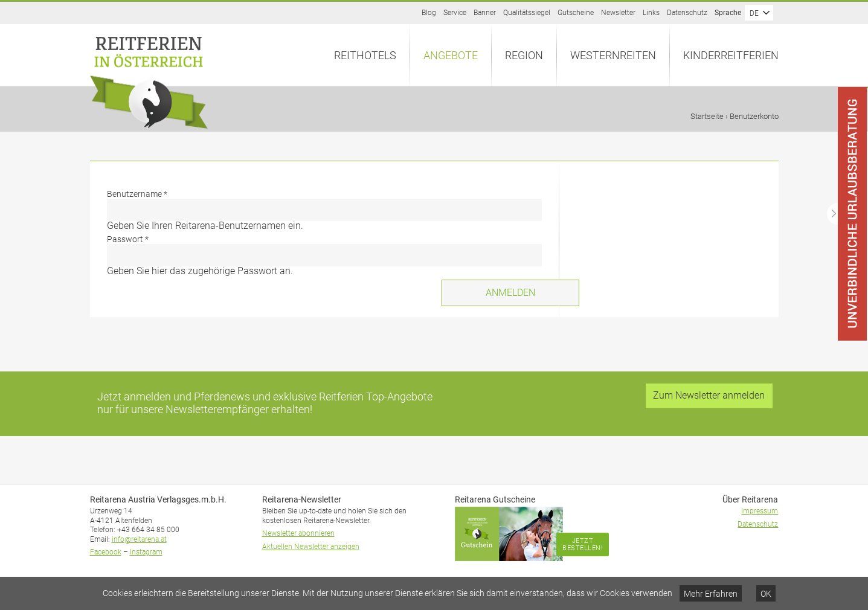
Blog (429, 13)
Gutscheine (576, 13)
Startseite (707, 116)
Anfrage (867, 88)
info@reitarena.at (139, 539)
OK (766, 594)
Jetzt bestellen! (582, 544)
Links (651, 13)
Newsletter (618, 13)
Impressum (760, 511)
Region (524, 55)
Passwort (128, 239)
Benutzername (137, 194)
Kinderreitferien (731, 55)
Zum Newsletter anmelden (709, 395)
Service (455, 13)
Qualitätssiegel (527, 13)
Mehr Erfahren (711, 594)
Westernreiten (613, 55)
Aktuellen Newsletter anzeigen (311, 547)
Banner (485, 13)
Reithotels (365, 55)
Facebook (106, 552)
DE (754, 13)
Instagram (146, 552)
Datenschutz (687, 13)
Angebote (451, 55)
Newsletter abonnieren (298, 533)
